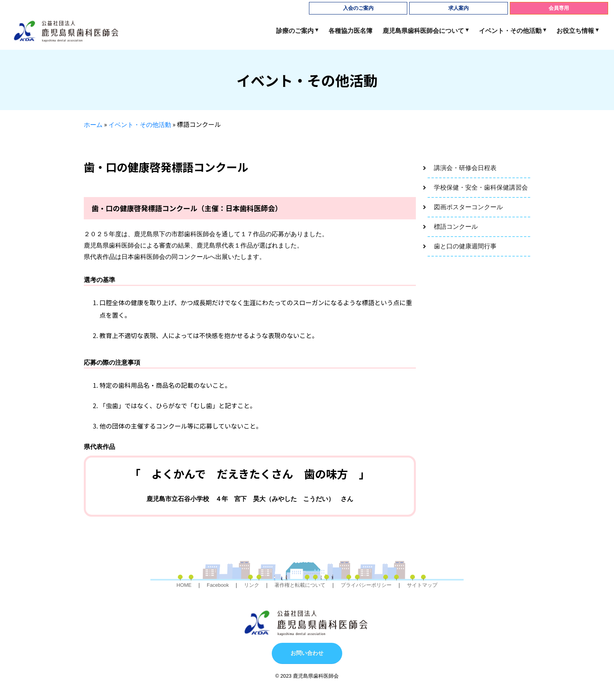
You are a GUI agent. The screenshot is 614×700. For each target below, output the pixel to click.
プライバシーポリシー (366, 585)
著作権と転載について (300, 585)
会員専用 (559, 8)
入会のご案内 (358, 8)
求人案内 (459, 8)
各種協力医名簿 (350, 31)
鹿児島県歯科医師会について (423, 31)
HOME (184, 585)
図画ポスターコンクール (468, 207)
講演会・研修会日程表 (465, 168)
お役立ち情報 (575, 31)
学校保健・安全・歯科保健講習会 (481, 187)
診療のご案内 (295, 31)
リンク (252, 585)
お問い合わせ (307, 653)
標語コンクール (456, 227)
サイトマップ (422, 585)
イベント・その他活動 (510, 31)
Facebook (218, 585)
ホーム (93, 125)
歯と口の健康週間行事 (465, 246)
